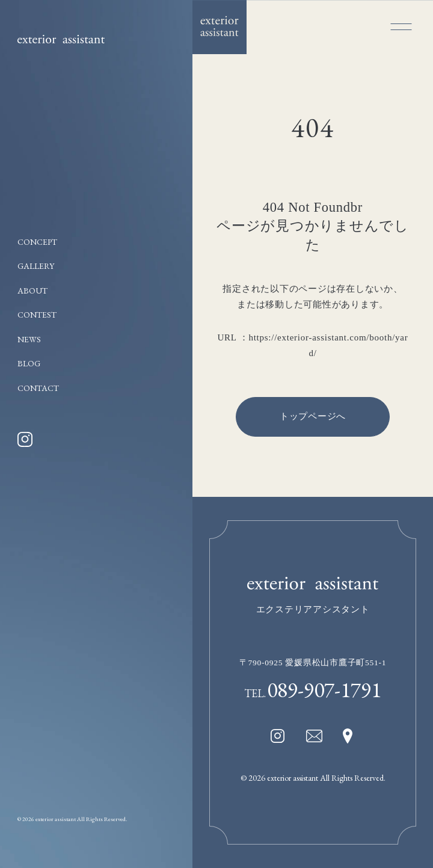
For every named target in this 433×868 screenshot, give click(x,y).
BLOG (29, 363)
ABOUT (32, 291)
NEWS (29, 339)
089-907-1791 (324, 690)
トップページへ (313, 416)
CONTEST (37, 315)
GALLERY (36, 266)
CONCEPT (37, 242)
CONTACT (38, 388)
